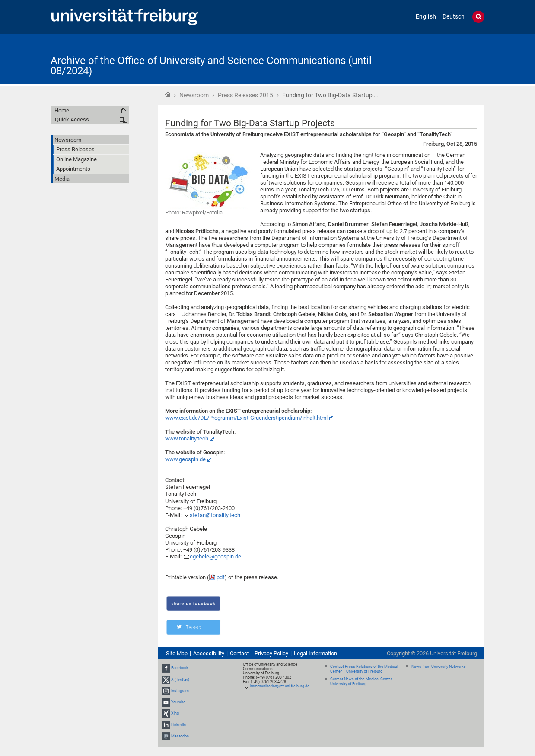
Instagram (180, 691)
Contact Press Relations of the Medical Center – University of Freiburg (364, 669)
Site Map (177, 653)
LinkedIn (178, 725)
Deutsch (454, 17)
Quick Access (72, 120)
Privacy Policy (271, 653)
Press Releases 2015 (245, 95)
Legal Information (315, 653)
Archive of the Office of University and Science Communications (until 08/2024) (211, 66)
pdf (221, 577)
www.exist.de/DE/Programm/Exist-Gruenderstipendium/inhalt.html (246, 418)
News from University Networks (439, 667)
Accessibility (209, 653)
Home (168, 94)
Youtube (178, 702)
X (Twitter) (180, 679)
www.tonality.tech (187, 439)
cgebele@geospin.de (215, 557)
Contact (239, 653)
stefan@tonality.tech (215, 515)
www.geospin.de (185, 459)
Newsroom (194, 95)
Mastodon (180, 736)
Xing (175, 713)
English (426, 17)
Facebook (180, 668)
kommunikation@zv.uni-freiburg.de (280, 686)
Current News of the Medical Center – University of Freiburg (363, 681)
